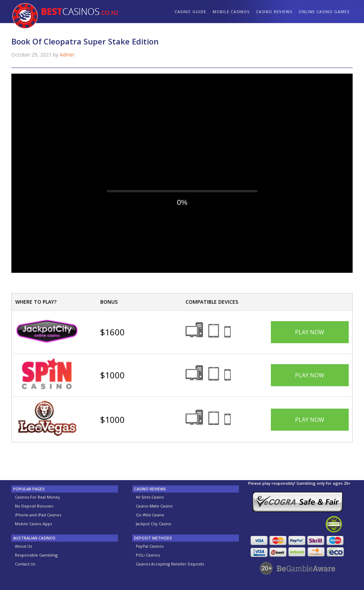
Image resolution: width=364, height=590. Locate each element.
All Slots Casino (150, 497)
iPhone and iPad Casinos (38, 515)
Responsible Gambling (36, 555)
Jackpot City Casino (154, 524)
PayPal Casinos (150, 546)
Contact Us (25, 564)
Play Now (310, 332)
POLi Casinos (148, 555)
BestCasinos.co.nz (65, 17)
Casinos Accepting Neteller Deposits (170, 564)
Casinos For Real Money (38, 497)
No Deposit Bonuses (34, 506)
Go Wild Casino (150, 515)
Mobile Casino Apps (33, 524)
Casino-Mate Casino (154, 506)
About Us (23, 546)
